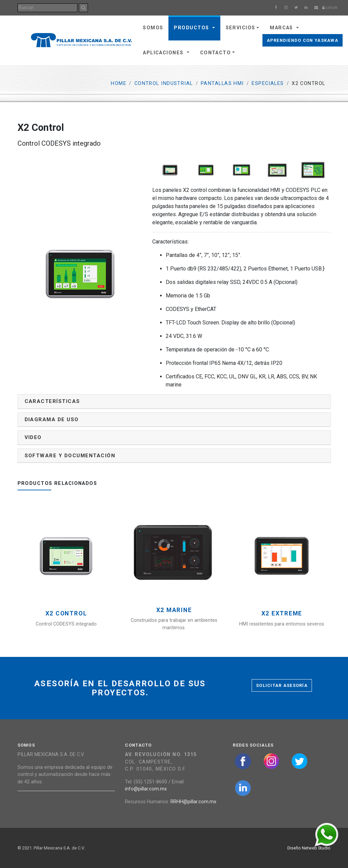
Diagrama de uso (52, 419)
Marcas (282, 28)
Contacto (216, 53)
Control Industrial (164, 83)
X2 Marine (174, 610)
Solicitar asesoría (282, 685)
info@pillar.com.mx (146, 789)
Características (52, 401)
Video (33, 437)
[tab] (174, 401)
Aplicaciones (164, 53)
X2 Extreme (282, 614)
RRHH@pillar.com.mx (193, 802)
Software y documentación (70, 456)
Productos (192, 28)
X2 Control (66, 614)
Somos (153, 28)
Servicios (241, 28)
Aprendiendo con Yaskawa (303, 40)
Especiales (268, 83)
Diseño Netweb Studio (309, 848)
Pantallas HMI (222, 83)
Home (119, 83)
